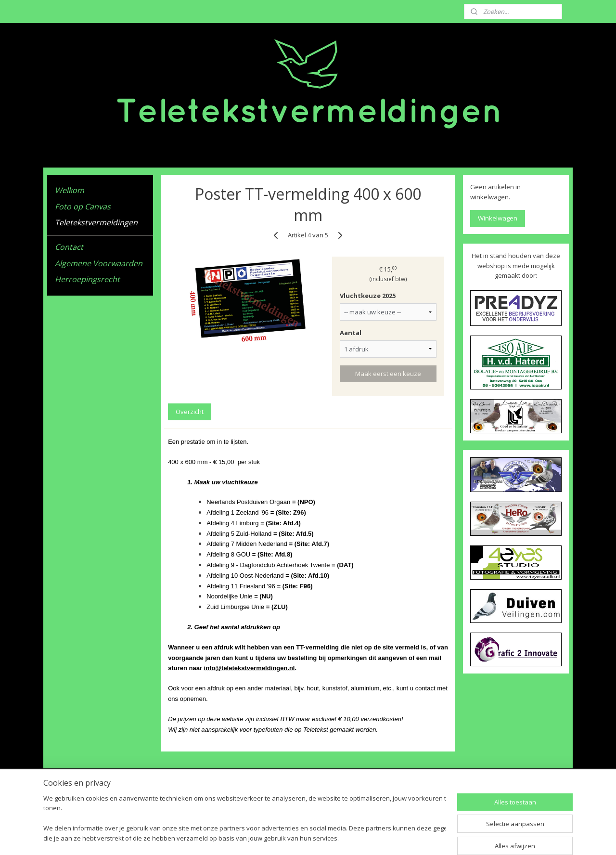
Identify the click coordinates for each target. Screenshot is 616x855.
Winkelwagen (498, 218)
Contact (69, 247)
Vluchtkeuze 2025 (368, 296)
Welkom (70, 190)
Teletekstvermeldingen (96, 222)
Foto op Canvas (83, 207)
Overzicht (190, 412)
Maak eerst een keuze (388, 374)
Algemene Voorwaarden (99, 263)
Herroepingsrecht (87, 279)
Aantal (351, 333)
